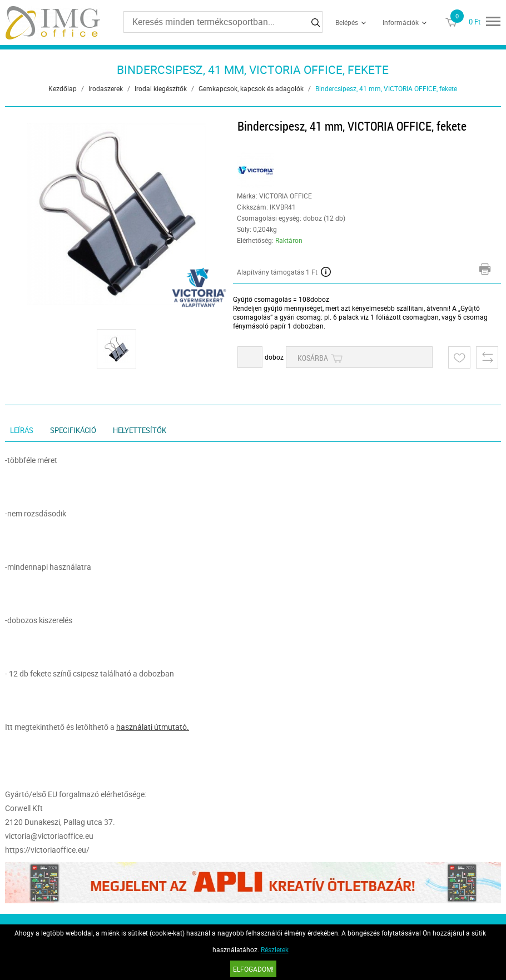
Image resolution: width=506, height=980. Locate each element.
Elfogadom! (253, 969)
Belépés (347, 22)
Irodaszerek (106, 88)
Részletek (275, 949)
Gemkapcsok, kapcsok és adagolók (251, 88)
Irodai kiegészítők (161, 88)
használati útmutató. (153, 727)
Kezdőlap (63, 88)
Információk (401, 22)
